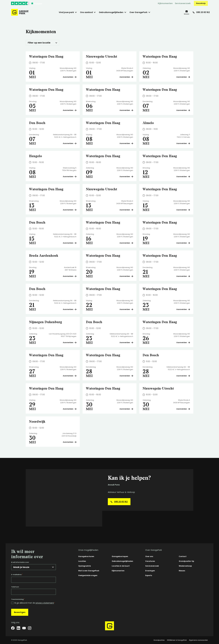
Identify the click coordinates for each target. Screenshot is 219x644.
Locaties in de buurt (121, 566)
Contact (183, 556)
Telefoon (15, 587)
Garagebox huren (86, 556)
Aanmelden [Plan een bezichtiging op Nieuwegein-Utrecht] (126, 77)
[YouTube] (24, 628)
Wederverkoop (185, 566)
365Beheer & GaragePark (177, 640)
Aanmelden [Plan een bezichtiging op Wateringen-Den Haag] (70, 77)
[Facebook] (13, 628)
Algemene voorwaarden (198, 640)
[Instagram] (30, 628)
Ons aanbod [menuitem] (86, 12)
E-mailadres (17, 575)
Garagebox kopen (120, 556)
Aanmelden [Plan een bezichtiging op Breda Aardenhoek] (70, 276)
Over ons (149, 556)
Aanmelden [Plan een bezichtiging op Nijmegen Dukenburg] (70, 342)
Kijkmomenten (165, 3)
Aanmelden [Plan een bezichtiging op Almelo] (183, 143)
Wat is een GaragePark (89, 571)
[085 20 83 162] (201, 12)
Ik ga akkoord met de (35, 603)
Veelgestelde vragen (88, 575)
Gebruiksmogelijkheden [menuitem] (111, 12)
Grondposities (159, 640)
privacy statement (45, 603)
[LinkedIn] (18, 628)
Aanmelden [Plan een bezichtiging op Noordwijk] (70, 442)
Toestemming (18, 599)
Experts (149, 575)
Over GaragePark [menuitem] (138, 12)
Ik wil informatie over (20, 562)
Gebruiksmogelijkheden (122, 561)
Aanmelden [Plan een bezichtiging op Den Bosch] (70, 143)
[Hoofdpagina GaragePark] (20, 12)
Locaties (82, 561)
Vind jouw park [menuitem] (66, 12)
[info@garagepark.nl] (187, 12)
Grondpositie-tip (186, 561)
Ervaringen (150, 571)
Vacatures (150, 561)
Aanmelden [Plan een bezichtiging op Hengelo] (70, 177)
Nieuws (182, 571)
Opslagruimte (84, 566)
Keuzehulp (201, 3)
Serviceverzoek (183, 3)
